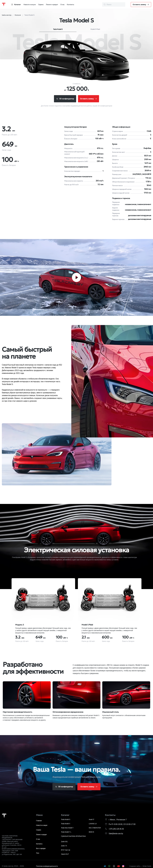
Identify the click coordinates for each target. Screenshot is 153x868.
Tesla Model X (66, 824)
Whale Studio (147, 866)
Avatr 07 (91, 820)
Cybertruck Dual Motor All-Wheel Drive (73, 836)
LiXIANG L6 (93, 824)
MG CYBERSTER (95, 828)
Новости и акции (30, 5)
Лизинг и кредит (52, 5)
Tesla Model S (58, 29)
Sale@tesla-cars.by (116, 834)
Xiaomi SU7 (65, 854)
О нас (62, 5)
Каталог (65, 815)
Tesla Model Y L (66, 832)
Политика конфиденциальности (47, 866)
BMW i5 (91, 832)
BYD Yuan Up (66, 850)
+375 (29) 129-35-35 (116, 829)
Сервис (41, 5)
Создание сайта (135, 866)
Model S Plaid (95, 29)
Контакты (70, 5)
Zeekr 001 (64, 842)
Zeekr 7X (64, 846)
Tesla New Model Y (67, 828)
